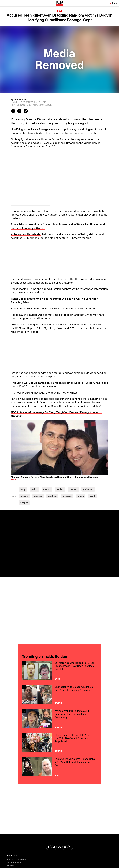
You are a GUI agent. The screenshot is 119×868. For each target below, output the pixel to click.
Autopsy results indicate (26, 234)
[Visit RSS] (70, 848)
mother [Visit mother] (60, 489)
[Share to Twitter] (19, 111)
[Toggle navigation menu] (3, 3)
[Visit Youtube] (65, 848)
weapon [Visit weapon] (24, 503)
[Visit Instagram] (59, 848)
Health (58, 703)
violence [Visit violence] (38, 496)
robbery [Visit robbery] (24, 496)
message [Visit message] (67, 496)
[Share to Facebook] (13, 111)
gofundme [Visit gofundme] (88, 489)
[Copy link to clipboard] (26, 111)
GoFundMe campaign (37, 383)
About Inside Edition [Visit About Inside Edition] (17, 859)
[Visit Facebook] (49, 848)
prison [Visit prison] (81, 496)
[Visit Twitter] (54, 848)
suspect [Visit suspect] (73, 489)
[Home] (60, 3)
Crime (57, 679)
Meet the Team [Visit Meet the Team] (14, 863)
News (59, 11)
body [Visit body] (23, 489)
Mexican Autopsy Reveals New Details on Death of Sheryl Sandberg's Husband (54, 477)
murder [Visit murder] (47, 489)
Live (115, 3)
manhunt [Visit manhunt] (52, 496)
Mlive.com (33, 308)
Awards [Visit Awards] (11, 866)
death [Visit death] (93, 496)
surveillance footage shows (40, 129)
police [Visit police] (34, 489)
